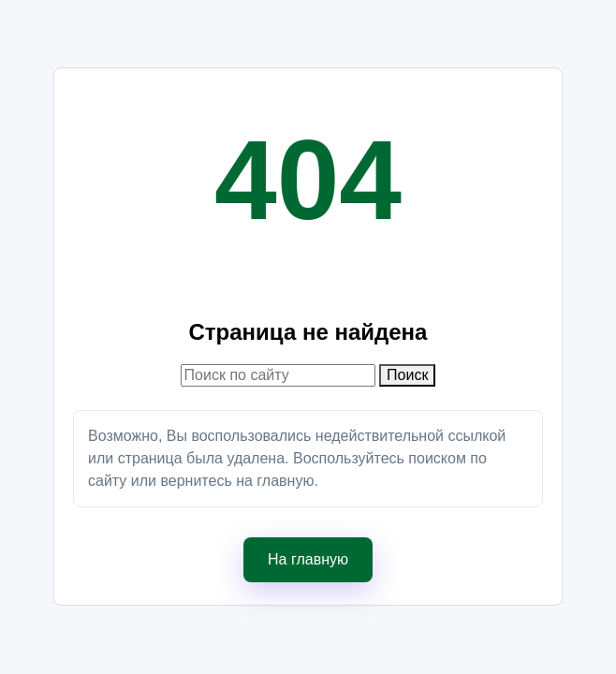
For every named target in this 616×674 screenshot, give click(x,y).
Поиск (407, 375)
